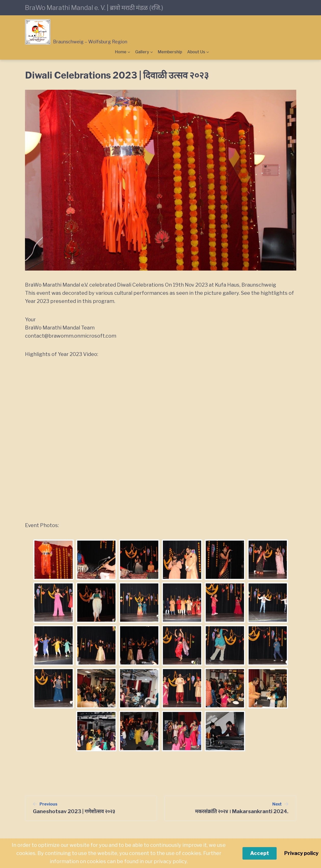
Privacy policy (301, 853)
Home (121, 52)
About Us (196, 52)
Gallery (142, 52)
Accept (260, 853)
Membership (170, 52)
